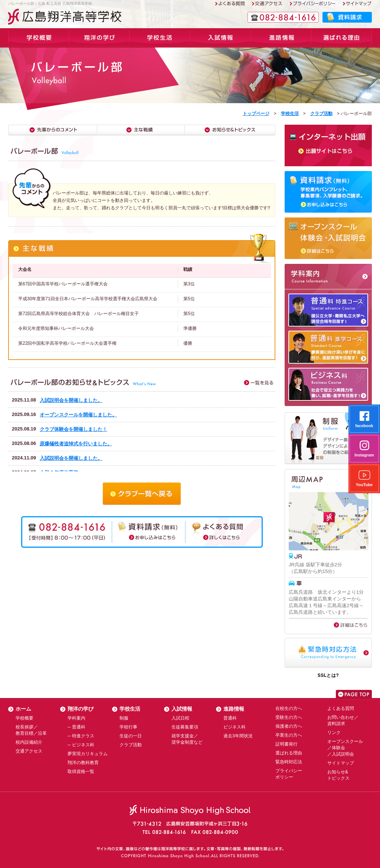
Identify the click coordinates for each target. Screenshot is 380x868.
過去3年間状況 (238, 736)
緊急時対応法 (289, 762)
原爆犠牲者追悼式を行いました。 (76, 444)
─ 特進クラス (81, 736)
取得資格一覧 (81, 772)
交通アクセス (29, 751)
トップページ (256, 114)
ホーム (23, 709)
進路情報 (281, 38)
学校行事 (128, 727)
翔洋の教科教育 (83, 763)
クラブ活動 (321, 114)
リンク (334, 733)
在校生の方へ (289, 708)
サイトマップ (341, 763)
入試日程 (180, 718)
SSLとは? (328, 675)
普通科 (230, 718)
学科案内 (99, 38)
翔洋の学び (81, 709)
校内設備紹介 (29, 742)
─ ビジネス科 (81, 745)
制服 (124, 718)
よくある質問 (341, 708)
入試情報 (221, 38)
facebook (364, 420)
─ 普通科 (76, 727)
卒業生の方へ (289, 735)
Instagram (364, 449)
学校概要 (39, 38)
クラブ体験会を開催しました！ (73, 429)
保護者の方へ (289, 726)
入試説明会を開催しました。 (71, 400)
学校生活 (160, 38)
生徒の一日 (131, 736)
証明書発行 (286, 744)
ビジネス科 (235, 727)
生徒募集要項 (185, 727)
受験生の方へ (289, 717)
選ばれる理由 (342, 38)
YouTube (364, 479)
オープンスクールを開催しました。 (78, 415)
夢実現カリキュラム (88, 754)
